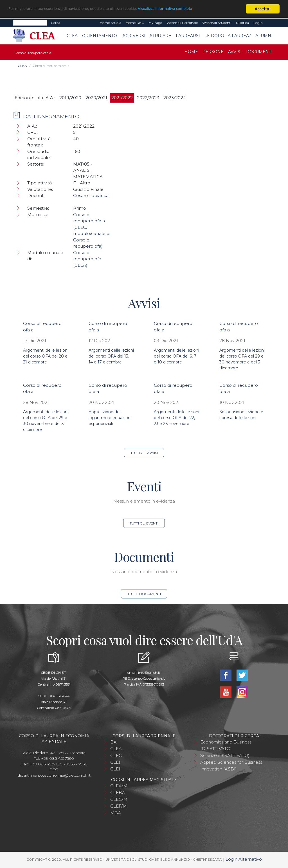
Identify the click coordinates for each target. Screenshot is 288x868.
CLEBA (118, 793)
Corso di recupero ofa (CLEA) (87, 259)
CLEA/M (119, 786)
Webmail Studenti (217, 23)
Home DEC (135, 23)
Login (258, 23)
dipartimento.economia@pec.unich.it (54, 775)
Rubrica (242, 23)
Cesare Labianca (91, 195)
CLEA (72, 36)
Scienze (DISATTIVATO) (225, 755)
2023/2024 (175, 98)
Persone (213, 52)
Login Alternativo (244, 859)
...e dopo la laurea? (228, 36)
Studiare (161, 36)
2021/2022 (122, 98)
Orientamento (100, 36)
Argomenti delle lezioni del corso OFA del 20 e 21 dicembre (46, 356)
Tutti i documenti (144, 594)
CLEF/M (119, 806)
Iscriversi (133, 36)
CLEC (116, 755)
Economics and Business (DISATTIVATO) (226, 745)
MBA (116, 813)
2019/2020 (70, 98)
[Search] (30, 23)
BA (113, 742)
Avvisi (235, 52)
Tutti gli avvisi (144, 453)
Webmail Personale (182, 23)
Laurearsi (188, 36)
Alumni (264, 36)
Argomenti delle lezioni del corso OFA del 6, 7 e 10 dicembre (176, 356)
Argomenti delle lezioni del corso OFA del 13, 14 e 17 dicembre (111, 356)
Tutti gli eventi (144, 523)
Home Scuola (111, 23)
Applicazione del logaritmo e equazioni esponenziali (110, 418)
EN (270, 23)
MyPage (155, 23)
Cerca (56, 23)
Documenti (259, 52)
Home (191, 52)
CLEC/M (119, 799)
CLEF (116, 762)
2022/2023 (148, 98)
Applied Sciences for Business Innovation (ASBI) (231, 766)
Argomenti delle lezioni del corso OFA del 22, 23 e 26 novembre (176, 418)
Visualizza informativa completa (185, 9)
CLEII (116, 769)
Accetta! (263, 9)
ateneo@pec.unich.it (148, 678)
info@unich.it (149, 673)
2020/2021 (96, 98)
